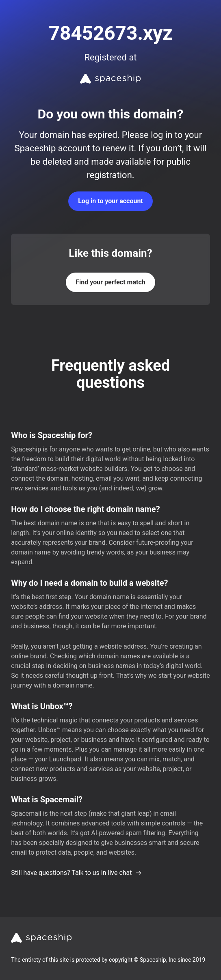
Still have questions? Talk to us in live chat (76, 873)
